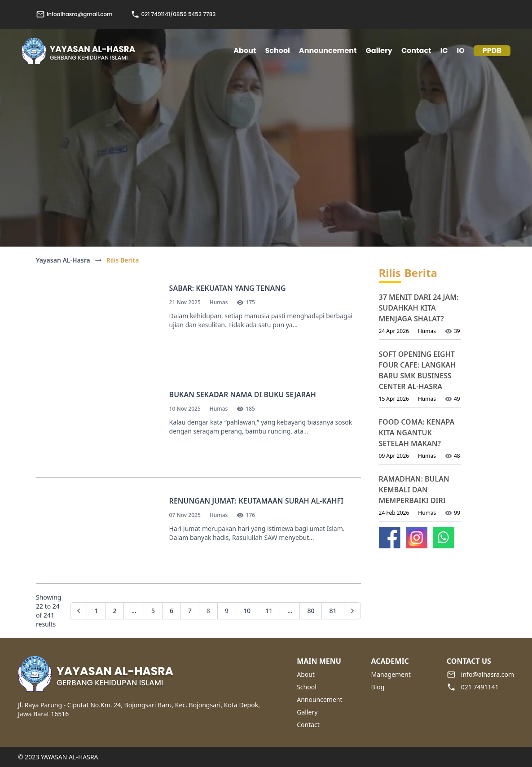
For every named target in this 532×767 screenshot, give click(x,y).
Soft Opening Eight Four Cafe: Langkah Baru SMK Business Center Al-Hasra (418, 370)
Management (391, 674)
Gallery (379, 50)
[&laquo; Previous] (79, 611)
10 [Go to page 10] (247, 611)
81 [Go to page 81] (333, 611)
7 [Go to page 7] (190, 611)
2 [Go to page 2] (114, 611)
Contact (416, 50)
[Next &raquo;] (352, 611)
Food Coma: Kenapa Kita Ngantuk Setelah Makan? (417, 433)
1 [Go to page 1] (96, 611)
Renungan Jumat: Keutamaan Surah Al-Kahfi (256, 501)
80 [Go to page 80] (311, 611)
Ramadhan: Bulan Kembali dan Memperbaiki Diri (414, 490)
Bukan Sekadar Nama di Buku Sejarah (243, 394)
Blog (378, 687)
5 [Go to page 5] (153, 611)
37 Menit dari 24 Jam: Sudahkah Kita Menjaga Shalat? (419, 308)
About (306, 674)
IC (444, 50)
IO (461, 50)
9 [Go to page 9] (227, 611)
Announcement (328, 50)
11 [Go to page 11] (269, 611)
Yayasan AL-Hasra (63, 260)
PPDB (492, 50)
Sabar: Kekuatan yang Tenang (228, 288)
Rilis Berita (123, 260)
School (307, 687)
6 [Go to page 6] (171, 611)
